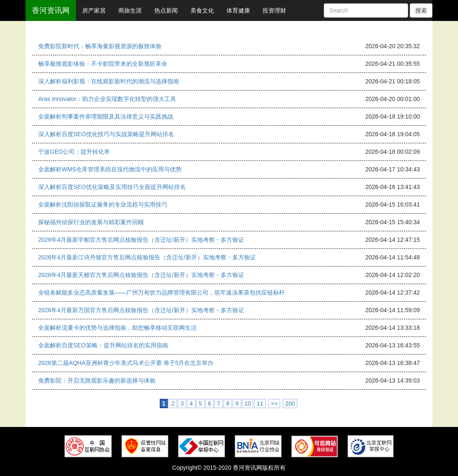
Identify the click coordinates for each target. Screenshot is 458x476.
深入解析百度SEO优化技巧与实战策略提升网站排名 (106, 134)
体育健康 (238, 10)
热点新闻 (166, 10)
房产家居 (94, 10)
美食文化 (202, 10)
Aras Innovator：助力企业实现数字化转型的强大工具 (107, 99)
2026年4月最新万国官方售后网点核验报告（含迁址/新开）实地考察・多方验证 (141, 310)
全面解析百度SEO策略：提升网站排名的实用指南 (103, 345)
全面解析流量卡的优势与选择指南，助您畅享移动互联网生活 (117, 328)
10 (248, 404)
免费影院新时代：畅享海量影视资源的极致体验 (100, 46)
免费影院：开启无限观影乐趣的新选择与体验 (97, 380)
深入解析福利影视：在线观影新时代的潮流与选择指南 (109, 81)
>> (274, 404)
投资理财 (274, 10)
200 (290, 404)
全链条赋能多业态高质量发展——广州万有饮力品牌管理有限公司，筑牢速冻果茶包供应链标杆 (161, 292)
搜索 (421, 10)
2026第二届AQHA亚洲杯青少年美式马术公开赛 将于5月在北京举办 (126, 363)
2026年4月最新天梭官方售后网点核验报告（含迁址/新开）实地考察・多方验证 (141, 275)
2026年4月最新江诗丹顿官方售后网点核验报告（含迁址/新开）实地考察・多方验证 (147, 257)
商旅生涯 (130, 10)
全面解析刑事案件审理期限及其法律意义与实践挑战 (106, 116)
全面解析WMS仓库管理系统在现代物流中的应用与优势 (110, 169)
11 (260, 404)
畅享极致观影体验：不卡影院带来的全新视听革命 (103, 64)
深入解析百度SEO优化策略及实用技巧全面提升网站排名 (112, 187)
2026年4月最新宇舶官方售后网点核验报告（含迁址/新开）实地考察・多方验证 (141, 240)
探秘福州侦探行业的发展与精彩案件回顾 (91, 222)
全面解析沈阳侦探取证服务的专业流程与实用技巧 (103, 204)
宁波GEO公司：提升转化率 (74, 152)
